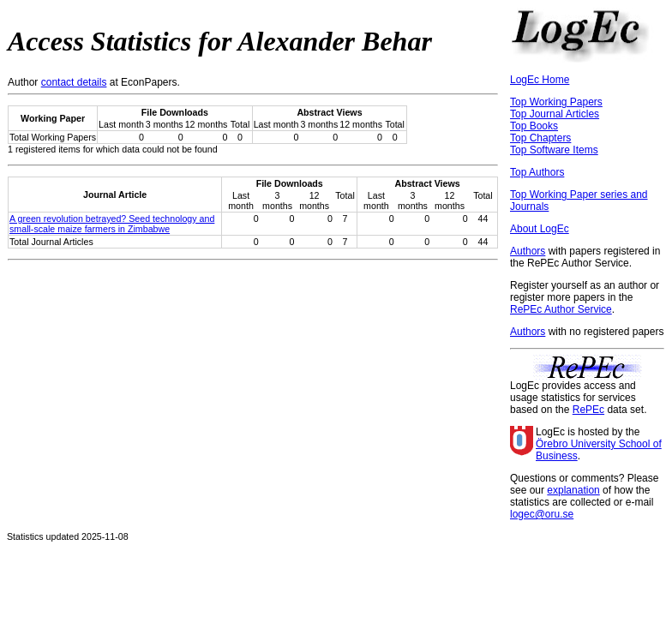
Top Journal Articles (555, 114)
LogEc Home (540, 80)
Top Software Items (554, 150)
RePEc (588, 410)
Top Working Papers (556, 102)
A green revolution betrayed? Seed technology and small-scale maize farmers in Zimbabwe (112, 224)
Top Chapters (540, 138)
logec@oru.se (542, 514)
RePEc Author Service (561, 309)
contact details (74, 82)
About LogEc (540, 229)
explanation (573, 490)
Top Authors (537, 172)
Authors (528, 251)
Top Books (534, 126)
